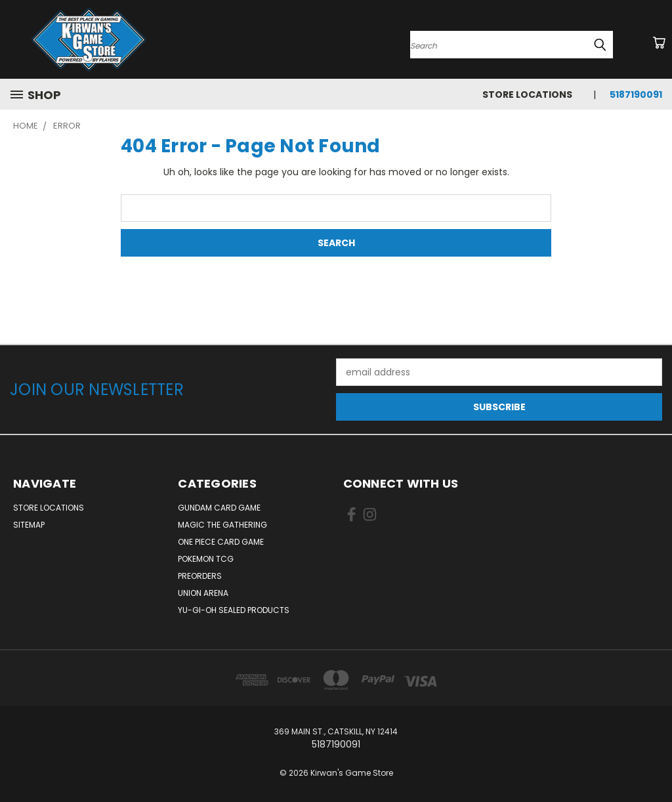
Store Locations (527, 95)
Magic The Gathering (222, 525)
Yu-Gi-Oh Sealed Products (234, 610)
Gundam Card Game (219, 508)
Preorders (200, 576)
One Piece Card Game (221, 542)
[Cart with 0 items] (659, 43)
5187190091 (636, 95)
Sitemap (29, 525)
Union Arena (203, 593)
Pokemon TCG (206, 559)
